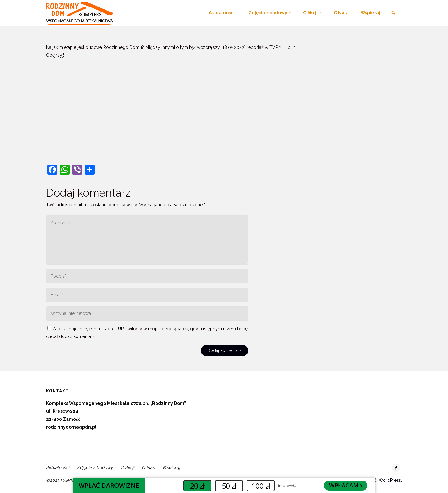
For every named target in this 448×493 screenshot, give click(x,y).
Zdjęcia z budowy (95, 467)
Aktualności (58, 467)
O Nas (148, 467)
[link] (393, 13)
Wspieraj (171, 467)
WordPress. (390, 480)
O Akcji (127, 467)
